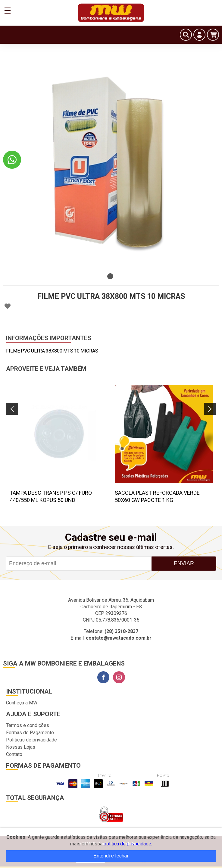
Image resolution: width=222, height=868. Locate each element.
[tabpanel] (111, 162)
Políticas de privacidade (31, 740)
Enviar (184, 563)
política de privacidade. (128, 844)
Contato (14, 754)
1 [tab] (110, 276)
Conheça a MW (22, 703)
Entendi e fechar (111, 856)
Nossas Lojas (21, 747)
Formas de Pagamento (30, 733)
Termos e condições (28, 725)
